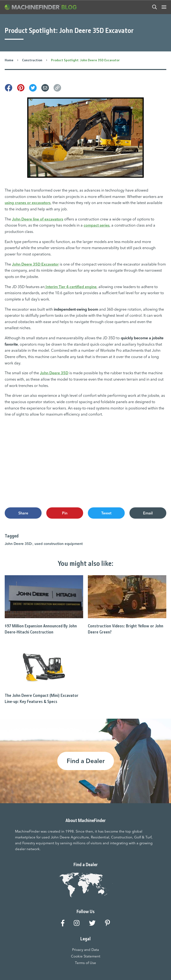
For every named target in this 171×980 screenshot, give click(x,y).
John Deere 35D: (19, 543)
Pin (65, 513)
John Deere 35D (54, 373)
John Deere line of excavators (38, 219)
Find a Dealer (86, 761)
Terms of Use (85, 963)
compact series (97, 225)
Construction (32, 60)
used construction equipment (59, 543)
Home (9, 60)
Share (23, 513)
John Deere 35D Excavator (35, 264)
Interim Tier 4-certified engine (71, 287)
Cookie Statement (86, 956)
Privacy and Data (85, 950)
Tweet (106, 513)
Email (148, 513)
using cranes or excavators (28, 203)
